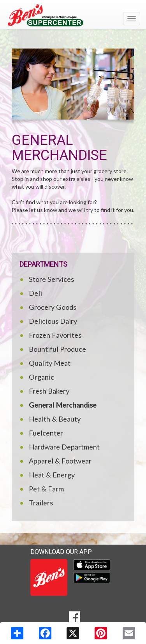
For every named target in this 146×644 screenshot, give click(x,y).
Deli (35, 293)
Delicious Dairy (53, 321)
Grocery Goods (53, 307)
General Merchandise (63, 405)
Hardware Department (64, 447)
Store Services (51, 279)
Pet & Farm (46, 489)
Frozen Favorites (55, 335)
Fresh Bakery (49, 391)
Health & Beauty (55, 419)
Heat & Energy (52, 475)
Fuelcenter (46, 433)
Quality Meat (50, 363)
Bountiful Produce (57, 349)
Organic (41, 377)
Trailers (41, 503)
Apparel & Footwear (60, 461)
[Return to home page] (73, 15)
